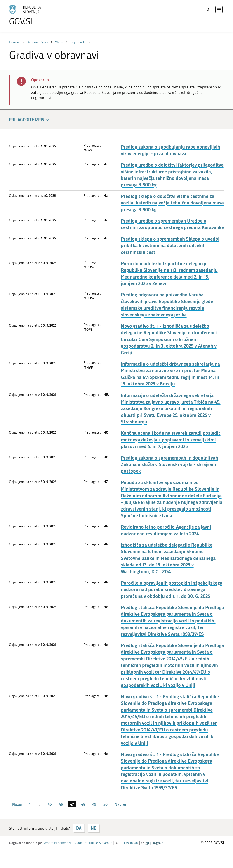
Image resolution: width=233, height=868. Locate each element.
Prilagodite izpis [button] (30, 120)
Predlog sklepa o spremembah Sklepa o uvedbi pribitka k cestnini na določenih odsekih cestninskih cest (170, 246)
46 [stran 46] (61, 804)
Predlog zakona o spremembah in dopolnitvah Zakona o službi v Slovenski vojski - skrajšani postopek (169, 464)
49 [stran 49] (94, 804)
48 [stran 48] (83, 804)
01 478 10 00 (129, 843)
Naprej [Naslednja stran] (120, 804)
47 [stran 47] (72, 804)
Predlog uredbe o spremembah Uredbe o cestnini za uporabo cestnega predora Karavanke (172, 224)
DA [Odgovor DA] (79, 828)
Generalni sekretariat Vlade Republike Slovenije (78, 843)
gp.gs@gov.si (155, 843)
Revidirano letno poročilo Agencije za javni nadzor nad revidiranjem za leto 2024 (166, 530)
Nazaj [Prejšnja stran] (17, 804)
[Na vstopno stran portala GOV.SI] (38, 15)
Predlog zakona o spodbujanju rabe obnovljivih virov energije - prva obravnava (171, 150)
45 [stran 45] (50, 804)
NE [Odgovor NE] (93, 828)
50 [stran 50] (105, 804)
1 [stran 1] (30, 804)
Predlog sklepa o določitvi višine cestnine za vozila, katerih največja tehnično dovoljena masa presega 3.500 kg (172, 203)
